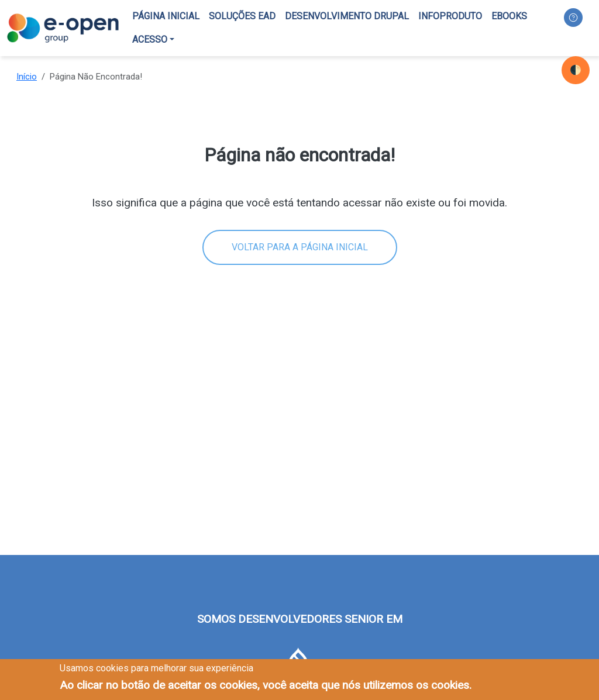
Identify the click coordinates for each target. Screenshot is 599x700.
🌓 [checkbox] (576, 70)
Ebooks (509, 16)
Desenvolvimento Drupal (347, 16)
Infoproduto (450, 16)
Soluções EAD (242, 16)
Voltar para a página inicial (300, 247)
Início (27, 77)
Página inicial (166, 16)
